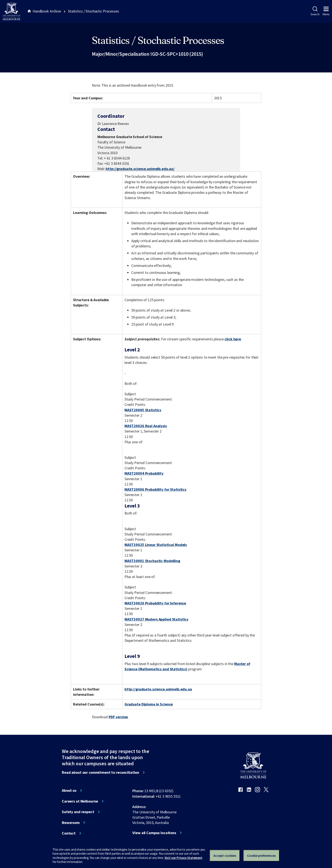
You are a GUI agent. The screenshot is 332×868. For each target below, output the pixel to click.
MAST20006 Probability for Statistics (155, 489)
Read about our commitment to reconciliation (100, 772)
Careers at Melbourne (80, 801)
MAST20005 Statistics (143, 410)
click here (233, 339)
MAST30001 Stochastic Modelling (152, 561)
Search (315, 11)
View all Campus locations (154, 833)
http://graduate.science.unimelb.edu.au (158, 689)
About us (69, 790)
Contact (69, 833)
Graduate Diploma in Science (149, 704)
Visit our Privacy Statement (183, 858)
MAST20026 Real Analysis (146, 426)
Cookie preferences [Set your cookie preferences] (261, 856)
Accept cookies (225, 856)
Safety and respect (78, 812)
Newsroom (71, 823)
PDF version (118, 717)
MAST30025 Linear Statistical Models (156, 545)
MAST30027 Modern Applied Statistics (156, 619)
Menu (326, 11)
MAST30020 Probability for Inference (155, 603)
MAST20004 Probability (144, 473)
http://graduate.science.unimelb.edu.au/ (140, 169)
